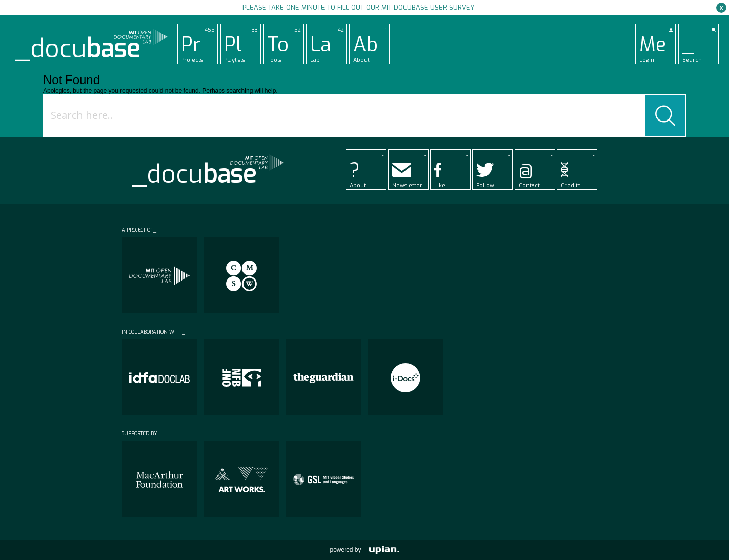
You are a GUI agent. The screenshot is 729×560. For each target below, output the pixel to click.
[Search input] (346, 115)
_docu (77, 49)
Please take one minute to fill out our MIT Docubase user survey (358, 7)
